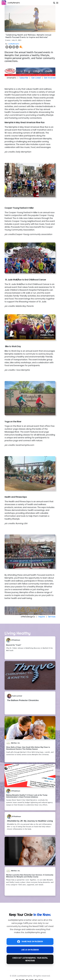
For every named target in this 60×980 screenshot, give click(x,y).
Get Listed (36, 78)
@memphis (11, 78)
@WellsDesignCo (28, 617)
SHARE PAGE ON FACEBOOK (30, 942)
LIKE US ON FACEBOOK (30, 950)
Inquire (42, 617)
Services (52, 617)
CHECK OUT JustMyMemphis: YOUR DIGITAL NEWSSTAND (30, 959)
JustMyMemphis (14, 44)
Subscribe (24, 78)
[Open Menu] (57, 2)
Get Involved (50, 78)
